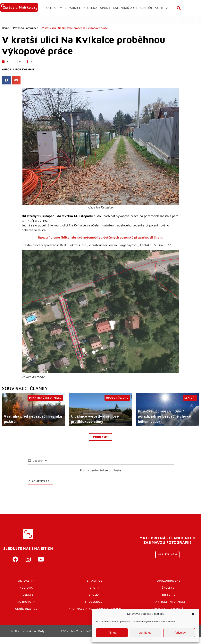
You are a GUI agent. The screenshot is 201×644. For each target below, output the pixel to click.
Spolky (94, 602)
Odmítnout (146, 633)
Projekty (26, 602)
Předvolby (179, 633)
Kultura (26, 595)
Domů (6, 35)
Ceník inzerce (26, 616)
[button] (193, 614)
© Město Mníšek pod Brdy (28, 638)
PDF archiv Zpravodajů (76, 638)
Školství (169, 595)
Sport (94, 595)
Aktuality (26, 588)
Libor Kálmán (24, 76)
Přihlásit (100, 444)
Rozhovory (26, 609)
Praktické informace (26, 35)
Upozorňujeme (169, 588)
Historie (169, 602)
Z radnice (94, 588)
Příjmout (112, 633)
